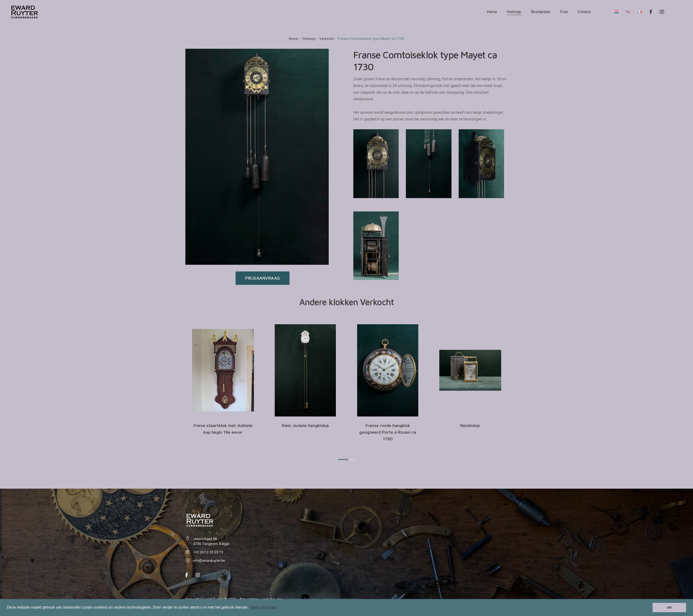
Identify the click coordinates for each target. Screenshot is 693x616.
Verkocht (327, 39)
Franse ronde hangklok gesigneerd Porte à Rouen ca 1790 (388, 432)
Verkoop (514, 12)
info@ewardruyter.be (209, 561)
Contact (584, 12)
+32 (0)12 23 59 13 (208, 552)
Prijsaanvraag (263, 278)
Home (492, 12)
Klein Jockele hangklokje (305, 425)
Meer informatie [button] (264, 607)
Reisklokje (470, 425)
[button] (343, 459)
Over (564, 12)
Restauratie (541, 12)
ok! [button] (669, 607)
